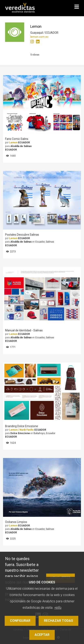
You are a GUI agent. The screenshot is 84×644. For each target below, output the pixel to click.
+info (58, 608)
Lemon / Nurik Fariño (21, 430)
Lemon (13, 143)
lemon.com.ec (39, 37)
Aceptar (42, 635)
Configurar (20, 621)
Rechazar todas (58, 621)
